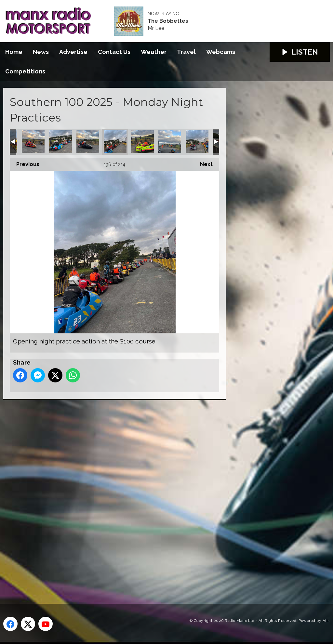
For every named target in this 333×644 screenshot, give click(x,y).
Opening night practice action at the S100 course (33, 142)
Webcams (221, 52)
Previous (25, 163)
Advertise (73, 52)
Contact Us (114, 52)
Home (14, 52)
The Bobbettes (168, 21)
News (41, 52)
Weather (154, 52)
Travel (186, 52)
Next (203, 163)
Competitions (25, 71)
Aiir (326, 621)
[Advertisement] (125, 495)
